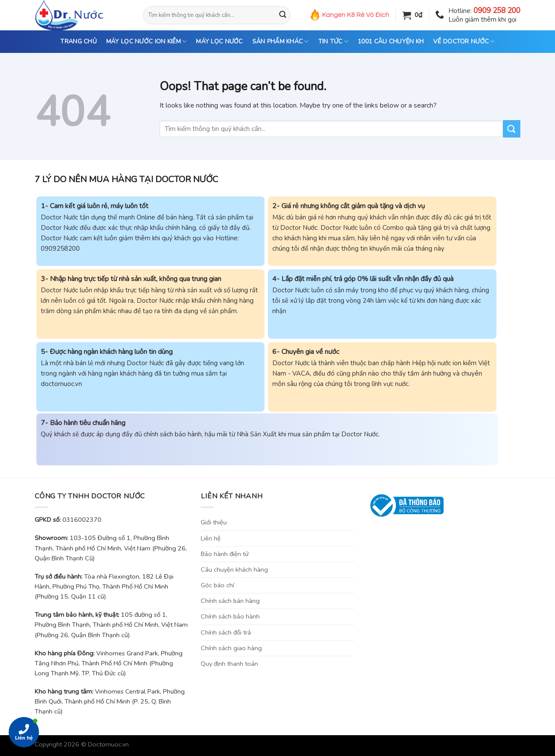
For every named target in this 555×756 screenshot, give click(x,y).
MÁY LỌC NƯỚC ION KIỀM (146, 42)
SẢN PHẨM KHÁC (281, 42)
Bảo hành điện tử (225, 554)
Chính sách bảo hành (230, 616)
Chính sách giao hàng (231, 648)
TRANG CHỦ (78, 41)
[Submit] (283, 15)
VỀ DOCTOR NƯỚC (464, 42)
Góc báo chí (217, 585)
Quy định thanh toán (229, 664)
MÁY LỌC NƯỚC (219, 41)
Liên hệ (211, 538)
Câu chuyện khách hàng (234, 569)
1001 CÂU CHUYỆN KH (391, 41)
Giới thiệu (214, 522)
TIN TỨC (333, 42)
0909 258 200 (497, 11)
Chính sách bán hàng (230, 601)
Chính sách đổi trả (226, 632)
